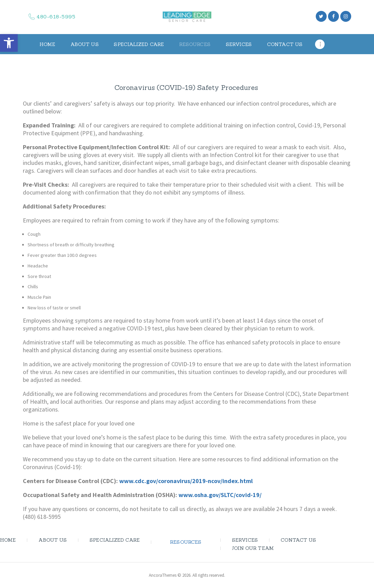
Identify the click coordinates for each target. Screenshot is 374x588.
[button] (9, 43)
